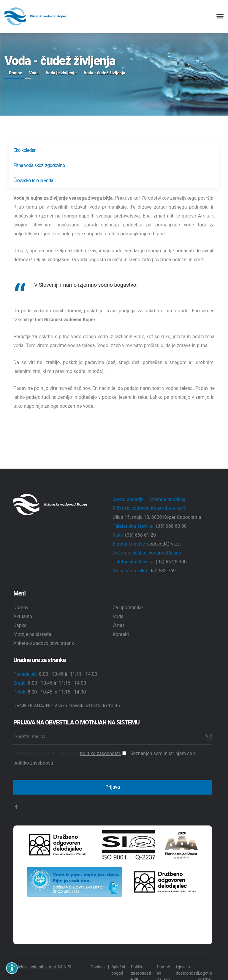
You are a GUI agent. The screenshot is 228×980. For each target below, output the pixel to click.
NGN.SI (65, 967)
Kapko (20, 626)
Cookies (98, 967)
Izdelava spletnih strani (35, 967)
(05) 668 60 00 (171, 526)
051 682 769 (163, 571)
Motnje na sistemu (33, 634)
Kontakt (121, 634)
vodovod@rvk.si (164, 544)
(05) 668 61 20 (140, 535)
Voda (34, 73)
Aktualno (23, 617)
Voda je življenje (61, 73)
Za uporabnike (128, 608)
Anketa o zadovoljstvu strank (44, 643)
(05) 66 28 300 (171, 562)
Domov (15, 73)
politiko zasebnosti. (100, 754)
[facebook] (16, 807)
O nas (119, 626)
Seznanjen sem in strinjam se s (70, 754)
